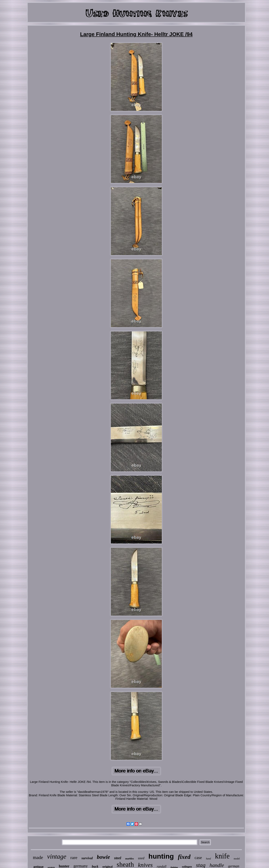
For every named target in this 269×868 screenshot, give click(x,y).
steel (118, 858)
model (237, 859)
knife (222, 856)
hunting (161, 856)
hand (208, 859)
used (141, 858)
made (38, 858)
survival (87, 858)
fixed (184, 857)
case (198, 858)
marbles (130, 859)
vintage (57, 856)
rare (74, 858)
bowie (103, 857)
